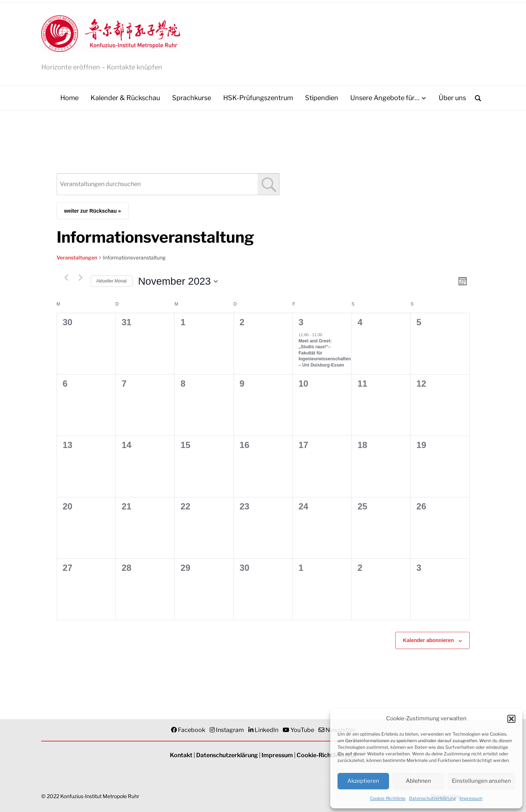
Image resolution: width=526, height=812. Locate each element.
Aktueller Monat (112, 281)
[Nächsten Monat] (81, 278)
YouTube (302, 730)
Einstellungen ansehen (481, 781)
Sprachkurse (192, 98)
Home (69, 98)
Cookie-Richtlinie (388, 798)
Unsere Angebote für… (385, 98)
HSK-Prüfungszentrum (258, 98)
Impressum (471, 798)
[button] (511, 719)
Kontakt (181, 756)
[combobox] (168, 185)
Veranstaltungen (77, 258)
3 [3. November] (301, 322)
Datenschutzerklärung (432, 798)
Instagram (230, 730)
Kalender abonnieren (428, 641)
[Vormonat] (66, 278)
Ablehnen (418, 781)
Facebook (192, 730)
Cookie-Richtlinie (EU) (327, 756)
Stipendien (322, 98)
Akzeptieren (363, 781)
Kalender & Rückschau (125, 98)
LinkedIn (266, 730)
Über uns (452, 98)
